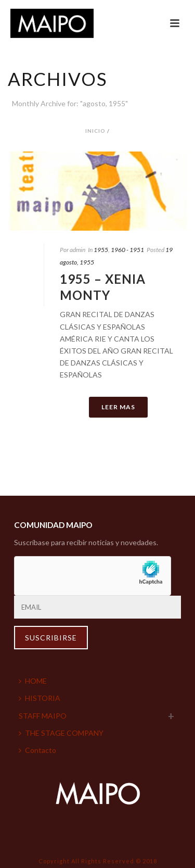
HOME (33, 681)
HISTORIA (40, 698)
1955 (101, 250)
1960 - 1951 (127, 250)
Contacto (37, 750)
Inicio (95, 131)
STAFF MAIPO (43, 716)
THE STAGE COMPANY (61, 733)
